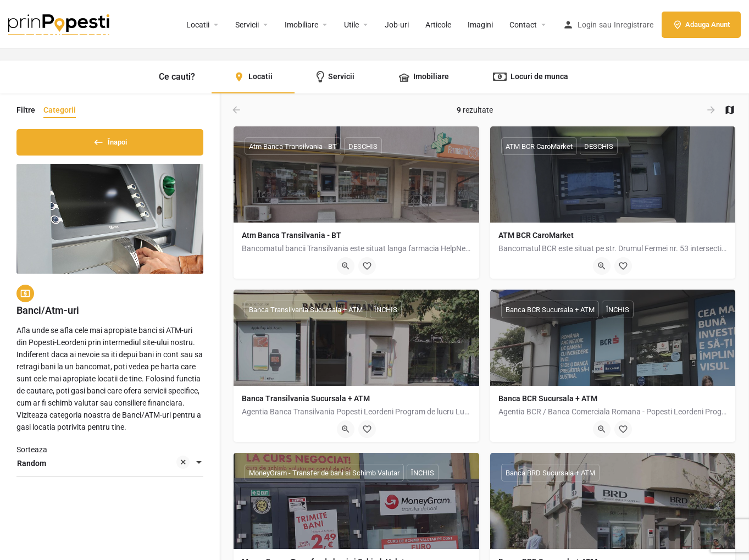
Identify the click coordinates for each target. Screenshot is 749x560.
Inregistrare (634, 25)
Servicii (247, 25)
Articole (438, 25)
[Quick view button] (346, 266)
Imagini (480, 25)
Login (587, 25)
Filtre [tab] (26, 110)
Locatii (198, 25)
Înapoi (110, 140)
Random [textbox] (103, 468)
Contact (523, 25)
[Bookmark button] (367, 266)
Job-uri (397, 25)
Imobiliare (301, 25)
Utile (351, 25)
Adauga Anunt (701, 25)
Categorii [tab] (60, 110)
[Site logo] (60, 24)
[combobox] (110, 467)
